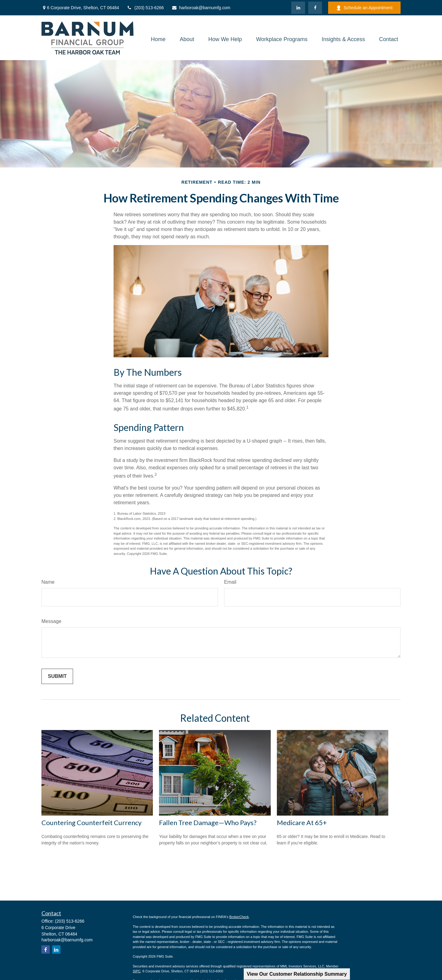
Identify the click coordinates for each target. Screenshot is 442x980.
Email (230, 582)
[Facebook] (315, 8)
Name (48, 582)
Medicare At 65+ (302, 822)
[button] (158, 39)
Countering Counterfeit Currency (91, 822)
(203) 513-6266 (145, 8)
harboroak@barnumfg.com (201, 8)
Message (51, 621)
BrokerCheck (239, 917)
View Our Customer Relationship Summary (297, 974)
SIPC (137, 971)
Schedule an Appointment (364, 8)
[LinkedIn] (298, 8)
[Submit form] (57, 676)
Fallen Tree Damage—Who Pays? (208, 822)
